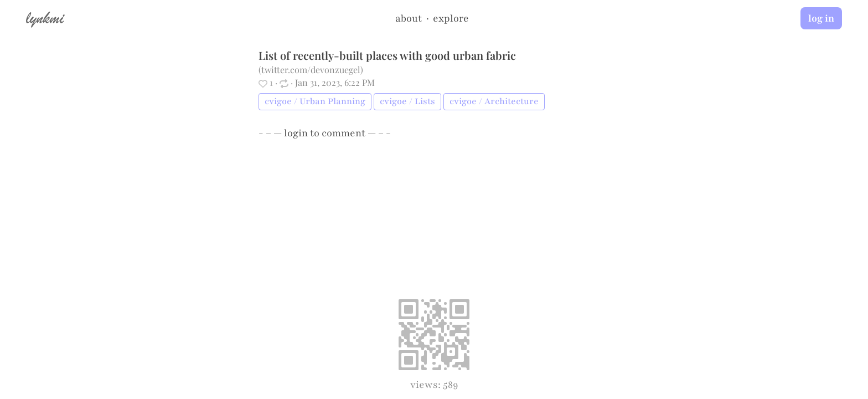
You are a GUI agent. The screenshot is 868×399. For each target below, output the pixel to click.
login (296, 133)
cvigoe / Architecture (494, 101)
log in (821, 18)
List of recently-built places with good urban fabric (387, 55)
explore (451, 18)
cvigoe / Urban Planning (315, 101)
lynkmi (45, 18)
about (409, 18)
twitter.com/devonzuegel (311, 70)
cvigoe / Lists (407, 101)
